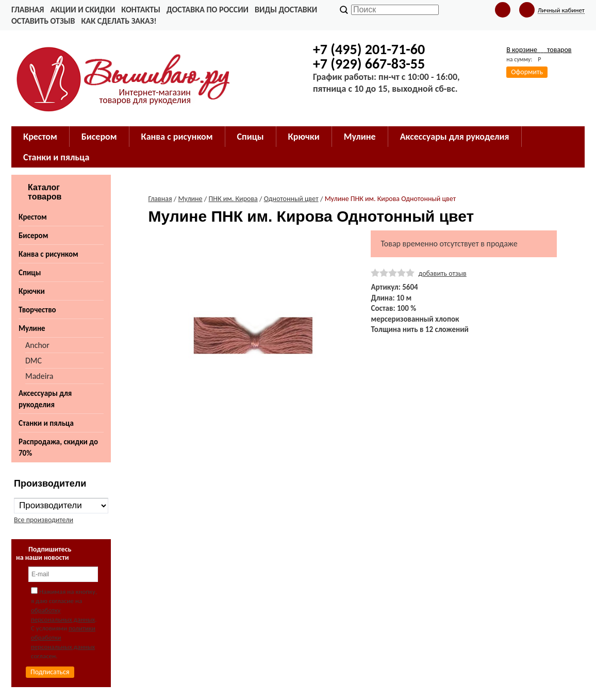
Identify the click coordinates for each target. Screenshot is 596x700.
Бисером (33, 236)
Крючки (32, 291)
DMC (34, 361)
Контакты (141, 10)
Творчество (37, 310)
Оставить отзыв (43, 21)
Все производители (44, 520)
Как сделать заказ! (119, 21)
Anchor (37, 345)
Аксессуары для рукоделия (45, 399)
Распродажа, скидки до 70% (58, 447)
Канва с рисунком (48, 254)
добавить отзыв (442, 273)
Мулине (32, 328)
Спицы (30, 273)
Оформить (527, 72)
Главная (28, 10)
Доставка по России (208, 10)
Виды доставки (286, 10)
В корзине (539, 50)
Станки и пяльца (46, 423)
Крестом (33, 217)
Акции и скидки (82, 10)
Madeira (39, 376)
